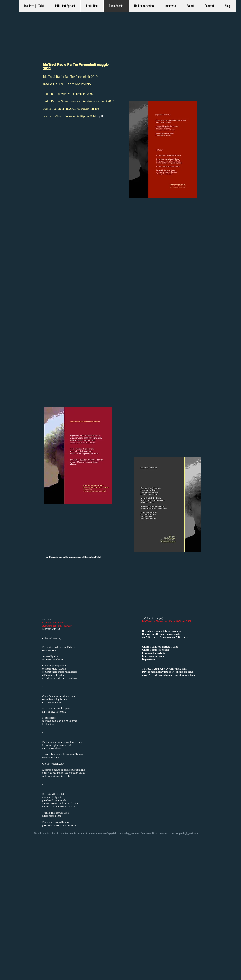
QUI (100, 116)
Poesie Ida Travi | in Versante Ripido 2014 (70, 116)
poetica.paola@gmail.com (185, 833)
